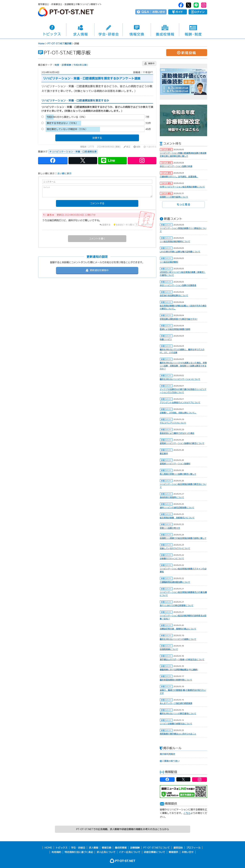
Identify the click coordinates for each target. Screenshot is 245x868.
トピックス (52, 30)
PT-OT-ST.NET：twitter (189, 5)
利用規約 (56, 852)
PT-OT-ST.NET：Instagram (204, 5)
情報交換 (137, 30)
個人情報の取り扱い (170, 761)
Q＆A (145, 12)
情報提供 (173, 852)
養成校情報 (165, 30)
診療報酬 (135, 848)
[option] (183, 82)
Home (41, 44)
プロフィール (193, 848)
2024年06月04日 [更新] (109, 147)
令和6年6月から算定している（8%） (67, 117)
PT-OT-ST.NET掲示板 (59, 44)
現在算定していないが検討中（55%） (67, 129)
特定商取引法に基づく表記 (79, 852)
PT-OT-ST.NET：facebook (181, 5)
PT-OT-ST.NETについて (156, 848)
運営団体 (178, 848)
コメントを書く (97, 239)
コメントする (97, 203)
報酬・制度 (193, 30)
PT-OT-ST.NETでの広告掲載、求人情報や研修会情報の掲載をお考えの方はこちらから (122, 829)
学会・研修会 (109, 30)
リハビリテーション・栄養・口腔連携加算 (74, 151)
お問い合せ (159, 12)
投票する (97, 138)
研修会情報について (155, 852)
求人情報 (80, 30)
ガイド (178, 12)
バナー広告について (130, 852)
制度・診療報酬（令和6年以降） (72, 65)
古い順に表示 (64, 173)
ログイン (198, 12)
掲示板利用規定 (167, 754)
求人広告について (106, 852)
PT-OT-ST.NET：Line (196, 5)
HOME (48, 848)
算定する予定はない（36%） (62, 123)
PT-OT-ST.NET (66, 12)
